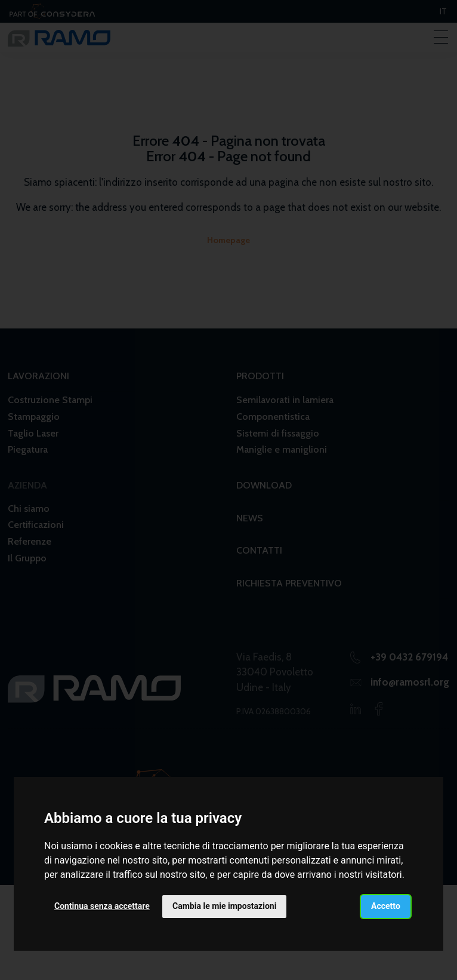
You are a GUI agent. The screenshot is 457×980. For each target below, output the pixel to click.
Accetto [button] (386, 906)
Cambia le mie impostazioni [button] (224, 906)
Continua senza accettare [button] (102, 906)
